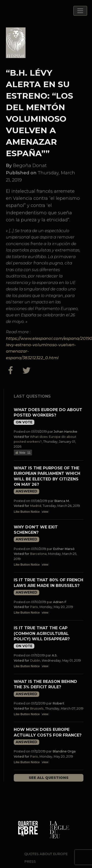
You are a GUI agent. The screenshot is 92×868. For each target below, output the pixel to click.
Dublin (35, 660)
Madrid (36, 506)
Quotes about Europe (46, 854)
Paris (34, 607)
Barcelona (38, 554)
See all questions (49, 778)
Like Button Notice (27, 512)
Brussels (37, 708)
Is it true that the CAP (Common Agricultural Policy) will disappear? (42, 633)
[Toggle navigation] (80, 11)
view (45, 512)
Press (30, 861)
